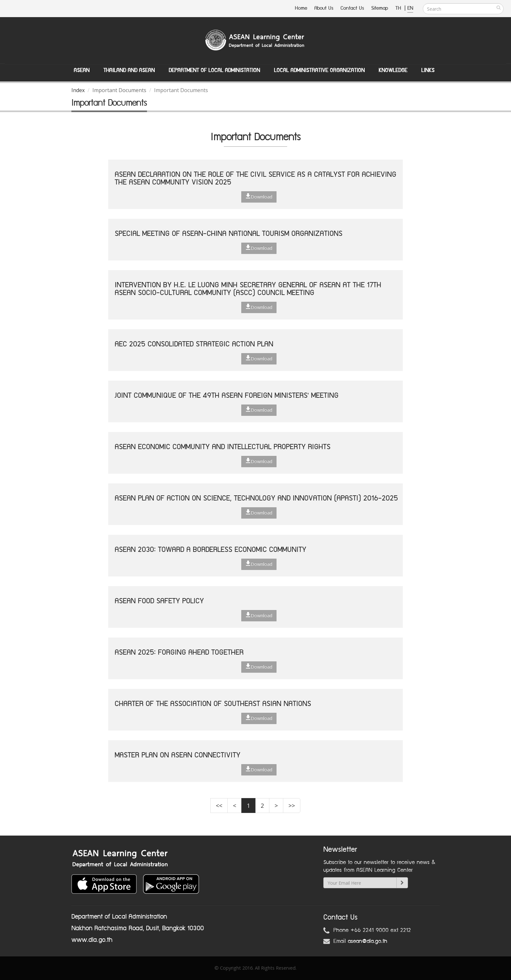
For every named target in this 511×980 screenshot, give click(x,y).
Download (259, 196)
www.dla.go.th (92, 940)
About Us (324, 8)
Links (428, 70)
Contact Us (352, 8)
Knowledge (393, 70)
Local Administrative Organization (319, 70)
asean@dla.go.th (368, 941)
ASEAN (82, 70)
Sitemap (380, 8)
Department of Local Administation (214, 70)
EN (410, 8)
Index (78, 90)
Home (301, 8)
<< (219, 806)
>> (292, 806)
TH (399, 8)
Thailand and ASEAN (129, 70)
